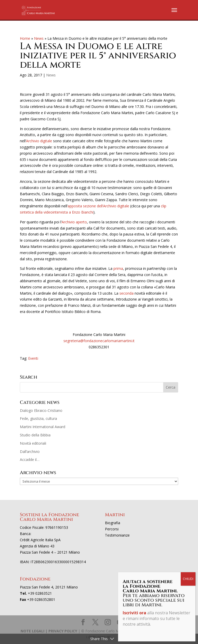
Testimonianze (117, 535)
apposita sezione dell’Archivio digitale (98, 206)
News (39, 38)
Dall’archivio (30, 451)
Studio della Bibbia (35, 435)
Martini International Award (43, 427)
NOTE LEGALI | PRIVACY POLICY (49, 631)
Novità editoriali (33, 443)
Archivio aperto (74, 222)
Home (25, 38)
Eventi (33, 358)
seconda (127, 293)
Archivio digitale (39, 141)
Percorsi (112, 529)
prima (118, 268)
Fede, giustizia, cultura (38, 418)
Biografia (113, 523)
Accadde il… (30, 460)
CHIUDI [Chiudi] (188, 579)
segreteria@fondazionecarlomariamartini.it (99, 341)
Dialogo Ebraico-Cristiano (41, 410)
